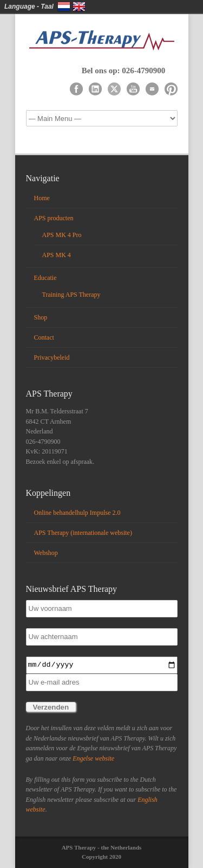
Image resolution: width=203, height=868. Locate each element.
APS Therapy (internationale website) (83, 533)
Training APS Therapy (71, 295)
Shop (41, 317)
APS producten (54, 218)
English (79, 7)
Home (42, 198)
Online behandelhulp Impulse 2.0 (77, 513)
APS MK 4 (57, 255)
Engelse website (93, 758)
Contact (44, 337)
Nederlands (64, 7)
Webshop (46, 553)
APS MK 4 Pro (62, 235)
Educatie (45, 278)
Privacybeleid (52, 358)
